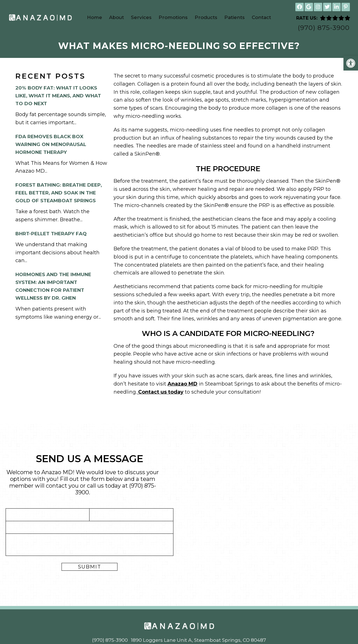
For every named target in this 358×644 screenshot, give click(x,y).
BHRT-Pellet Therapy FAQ (51, 235)
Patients (235, 17)
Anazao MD (182, 385)
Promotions (173, 17)
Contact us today (160, 393)
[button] (351, 63)
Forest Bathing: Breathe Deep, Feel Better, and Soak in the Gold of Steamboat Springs (59, 194)
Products (206, 17)
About (116, 17)
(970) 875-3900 (324, 28)
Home (95, 17)
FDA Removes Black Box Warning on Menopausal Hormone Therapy (51, 145)
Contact (261, 17)
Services (141, 17)
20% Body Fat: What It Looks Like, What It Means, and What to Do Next (58, 97)
